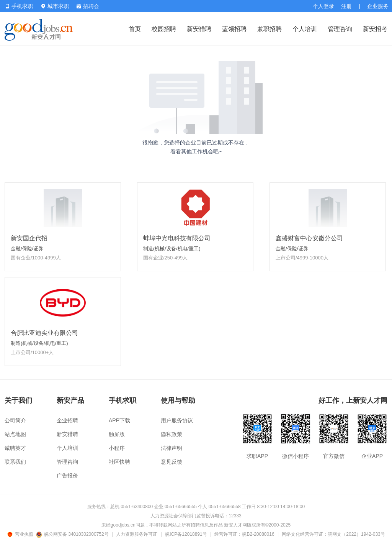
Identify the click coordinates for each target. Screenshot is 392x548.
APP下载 (119, 420)
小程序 (117, 448)
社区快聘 (119, 462)
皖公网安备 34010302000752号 (73, 534)
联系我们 (15, 462)
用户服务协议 (177, 420)
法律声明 (171, 448)
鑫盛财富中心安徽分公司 (309, 238)
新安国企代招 (29, 238)
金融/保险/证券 (27, 249)
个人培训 (305, 29)
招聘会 (88, 6)
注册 (346, 6)
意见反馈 (171, 462)
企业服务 (378, 6)
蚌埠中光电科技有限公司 (177, 238)
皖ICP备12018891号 (186, 534)
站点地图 (15, 434)
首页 (135, 29)
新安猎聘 (199, 29)
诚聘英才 (15, 448)
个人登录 (323, 6)
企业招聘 (67, 420)
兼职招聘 (269, 29)
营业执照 (21, 534)
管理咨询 (340, 29)
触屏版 (117, 434)
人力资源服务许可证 (137, 534)
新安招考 (375, 29)
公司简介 (15, 420)
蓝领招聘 (234, 29)
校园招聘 (164, 29)
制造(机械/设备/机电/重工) (172, 249)
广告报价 (67, 476)
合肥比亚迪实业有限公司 (44, 333)
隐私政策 (171, 434)
